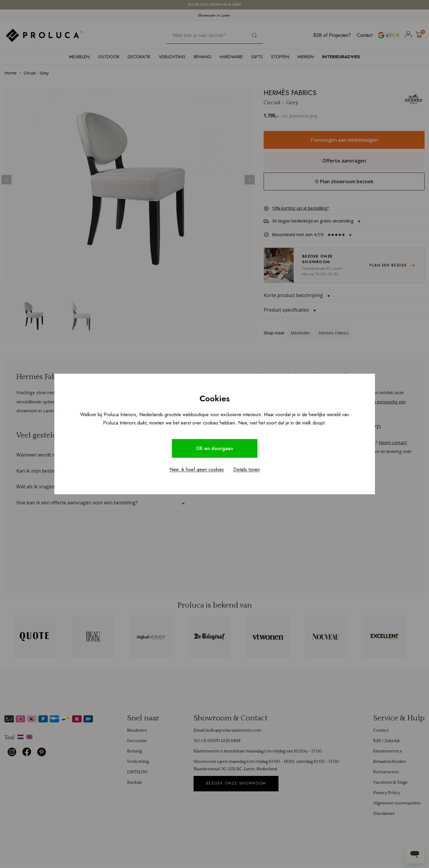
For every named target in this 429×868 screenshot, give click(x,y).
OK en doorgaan (215, 448)
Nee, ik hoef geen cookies (197, 469)
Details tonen (247, 469)
